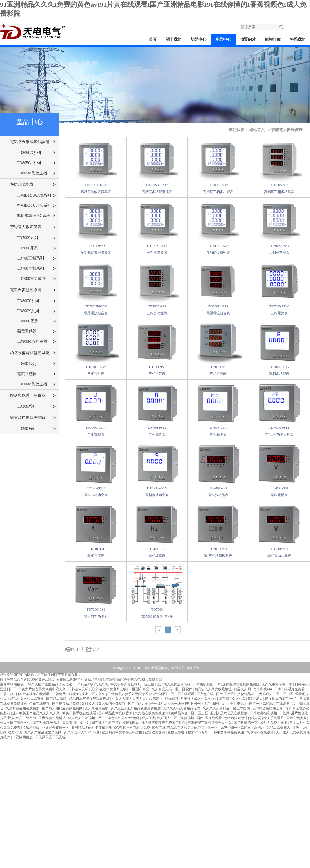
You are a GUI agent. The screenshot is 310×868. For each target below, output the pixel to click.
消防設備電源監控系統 (33, 353)
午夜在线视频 (40, 704)
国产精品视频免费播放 (144, 708)
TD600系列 (36, 364)
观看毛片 (302, 694)
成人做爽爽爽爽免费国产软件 (164, 723)
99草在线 (159, 728)
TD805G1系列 (36, 163)
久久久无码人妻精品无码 (182, 708)
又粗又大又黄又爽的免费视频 (104, 704)
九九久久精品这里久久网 (43, 732)
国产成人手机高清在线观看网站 (116, 723)
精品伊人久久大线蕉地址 (213, 689)
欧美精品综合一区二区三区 (188, 713)
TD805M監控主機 (36, 173)
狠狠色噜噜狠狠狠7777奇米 (188, 732)
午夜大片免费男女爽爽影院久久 (42, 689)
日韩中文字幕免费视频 (228, 732)
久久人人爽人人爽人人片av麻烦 (136, 699)
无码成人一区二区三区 (276, 694)
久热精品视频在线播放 (23, 708)
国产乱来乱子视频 (47, 723)
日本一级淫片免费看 (290, 689)
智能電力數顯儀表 (33, 227)
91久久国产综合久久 (16, 723)
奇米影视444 (263, 689)
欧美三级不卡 (26, 718)
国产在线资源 (297, 718)
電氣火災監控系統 (33, 290)
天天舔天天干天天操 (51, 737)
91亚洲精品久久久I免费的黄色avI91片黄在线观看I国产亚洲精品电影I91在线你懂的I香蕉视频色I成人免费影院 (81, 680)
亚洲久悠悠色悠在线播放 (229, 713)
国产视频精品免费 (66, 704)
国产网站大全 (139, 704)
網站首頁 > (260, 130)
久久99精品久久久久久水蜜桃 (22, 699)
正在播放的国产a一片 (281, 699)
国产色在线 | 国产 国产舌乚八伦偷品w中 (227, 694)
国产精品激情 (57, 699)
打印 (76, 649)
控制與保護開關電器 (33, 395)
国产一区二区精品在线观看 (270, 704)
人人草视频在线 (97, 708)
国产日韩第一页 (246, 723)
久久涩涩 (118, 708)
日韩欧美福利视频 (264, 713)
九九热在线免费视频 (150, 713)
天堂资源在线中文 (76, 723)
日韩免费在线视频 (66, 694)
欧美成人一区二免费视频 (176, 718)
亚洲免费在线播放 (53, 718)
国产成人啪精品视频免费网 (63, 708)
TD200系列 (36, 429)
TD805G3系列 (36, 153)
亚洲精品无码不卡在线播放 (92, 728)
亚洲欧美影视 (155, 732)
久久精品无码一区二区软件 (172, 689)
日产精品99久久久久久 (91, 684)
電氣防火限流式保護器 (33, 142)
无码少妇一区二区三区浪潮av (243, 728)
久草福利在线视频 (261, 732)
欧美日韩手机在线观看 (80, 713)
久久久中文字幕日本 (277, 684)
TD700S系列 (36, 238)
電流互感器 (36, 374)
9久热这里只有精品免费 (133, 728)
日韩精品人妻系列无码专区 (128, 694)
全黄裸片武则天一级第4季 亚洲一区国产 (181, 704)
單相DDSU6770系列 (36, 206)
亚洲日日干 (8, 689)
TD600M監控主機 (36, 384)
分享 (96, 649)
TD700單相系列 (36, 269)
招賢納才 (248, 39)
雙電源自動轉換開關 (33, 418)
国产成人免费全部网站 (174, 684)
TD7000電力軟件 (36, 279)
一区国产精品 (139, 689)
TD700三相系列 (36, 258)
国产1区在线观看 (210, 718)
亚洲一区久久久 (94, 694)
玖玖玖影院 (31, 728)
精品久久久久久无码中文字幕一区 (193, 728)
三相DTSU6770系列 (36, 195)
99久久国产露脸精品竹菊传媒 (50, 684)
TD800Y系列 (36, 301)
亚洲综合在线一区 (56, 728)
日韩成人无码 (79, 689)
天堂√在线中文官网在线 (109, 689)
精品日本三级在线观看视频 (90, 699)
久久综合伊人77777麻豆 (82, 732)
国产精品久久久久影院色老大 (241, 699)
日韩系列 (302, 684)
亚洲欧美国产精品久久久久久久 (36, 713)
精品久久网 (243, 689)
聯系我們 (298, 39)
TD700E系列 (36, 248)
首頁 (153, 39)
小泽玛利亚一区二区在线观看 (173, 694)
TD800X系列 (36, 311)
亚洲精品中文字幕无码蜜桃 (122, 732)
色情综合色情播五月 (268, 708)
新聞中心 (198, 39)
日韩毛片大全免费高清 (230, 704)
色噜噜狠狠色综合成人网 (243, 718)
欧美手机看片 (274, 718)
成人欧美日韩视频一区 (85, 718)
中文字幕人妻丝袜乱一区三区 (133, 684)
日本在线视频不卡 (207, 684)
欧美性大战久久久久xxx (199, 699)
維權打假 (273, 39)
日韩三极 (7, 694)
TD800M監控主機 (36, 342)
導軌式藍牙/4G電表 (36, 216)
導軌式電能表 (33, 184)
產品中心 (223, 39)
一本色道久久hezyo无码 (122, 718)
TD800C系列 (36, 321)
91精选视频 (170, 699)
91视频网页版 (23, 737)
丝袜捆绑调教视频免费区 (241, 684)
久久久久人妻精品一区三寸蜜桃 (227, 708)
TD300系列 (36, 406)
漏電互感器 (36, 331)
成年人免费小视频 (274, 723)
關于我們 (174, 39)
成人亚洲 (149, 718)
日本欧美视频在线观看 (33, 694)
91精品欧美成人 (279, 728)
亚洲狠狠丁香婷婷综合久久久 (210, 723)
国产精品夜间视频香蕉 (116, 713)
